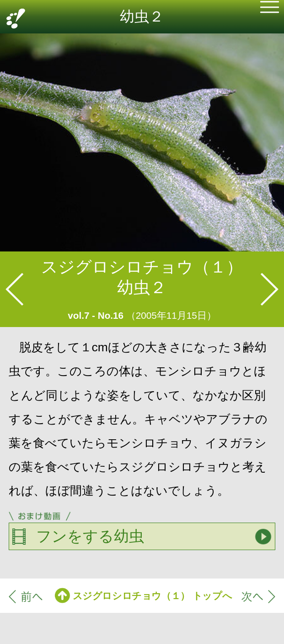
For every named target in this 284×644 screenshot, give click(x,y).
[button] (269, 9)
